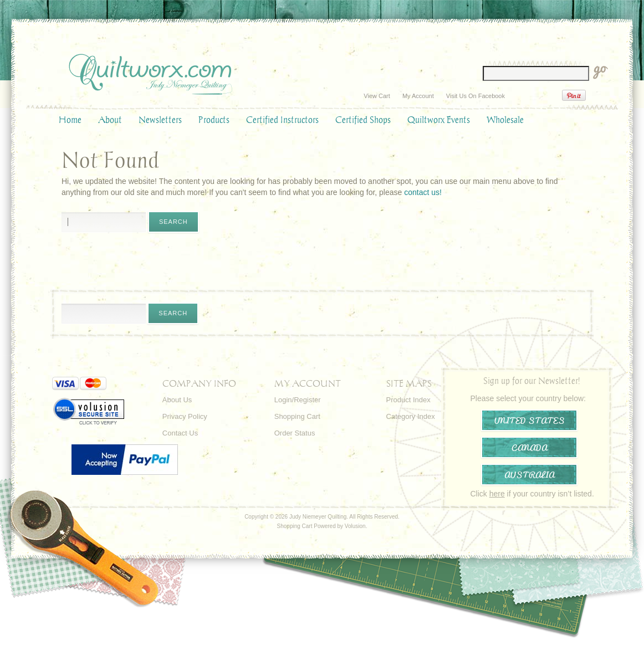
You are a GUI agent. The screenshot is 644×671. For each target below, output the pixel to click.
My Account (418, 96)
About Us (177, 400)
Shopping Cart (297, 416)
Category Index (411, 416)
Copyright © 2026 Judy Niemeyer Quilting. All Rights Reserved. (322, 517)
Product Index (408, 400)
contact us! (423, 192)
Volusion (355, 526)
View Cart (377, 96)
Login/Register (298, 400)
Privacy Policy (185, 416)
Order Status (295, 433)
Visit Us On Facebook (476, 96)
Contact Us (180, 433)
